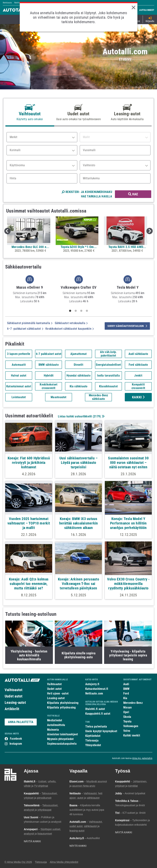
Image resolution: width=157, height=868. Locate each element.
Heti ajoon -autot (58, 693)
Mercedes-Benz (133, 703)
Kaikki (138, 397)
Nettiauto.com (94, 693)
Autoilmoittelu (56, 725)
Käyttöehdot (93, 736)
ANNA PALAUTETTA (21, 722)
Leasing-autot (15, 702)
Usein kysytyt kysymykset (101, 731)
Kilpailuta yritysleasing (61, 707)
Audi (126, 684)
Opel (126, 712)
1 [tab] (70, 311)
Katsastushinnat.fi (97, 689)
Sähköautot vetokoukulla (71, 323)
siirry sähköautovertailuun (127, 326)
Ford (126, 693)
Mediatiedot (55, 720)
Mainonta (53, 730)
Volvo (127, 731)
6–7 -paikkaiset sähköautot (25, 329)
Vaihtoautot (14, 690)
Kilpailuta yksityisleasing (63, 703)
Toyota (127, 721)
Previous (7, 231)
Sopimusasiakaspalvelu (62, 744)
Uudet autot (14, 696)
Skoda (127, 717)
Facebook (16, 739)
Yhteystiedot (93, 745)
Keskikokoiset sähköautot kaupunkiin (70, 329)
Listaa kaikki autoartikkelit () (81, 416)
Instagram (16, 744)
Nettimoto (19, 3)
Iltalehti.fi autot (95, 709)
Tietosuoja (92, 740)
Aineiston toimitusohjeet (62, 734)
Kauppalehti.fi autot (98, 714)
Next (150, 231)
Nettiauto (7, 3)
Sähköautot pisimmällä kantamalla (30, 323)
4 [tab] (87, 311)
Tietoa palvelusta (96, 726)
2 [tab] (76, 311)
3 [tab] (81, 311)
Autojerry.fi (92, 684)
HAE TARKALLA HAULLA (97, 196)
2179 (97, 416)
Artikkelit (12, 709)
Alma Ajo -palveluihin (142, 758)
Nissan (127, 707)
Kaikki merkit (132, 735)
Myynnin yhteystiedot (60, 739)
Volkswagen (131, 726)
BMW (126, 689)
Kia (125, 698)
